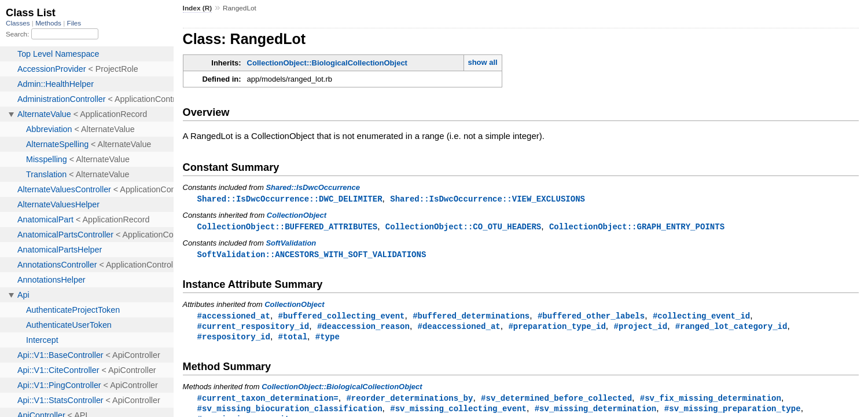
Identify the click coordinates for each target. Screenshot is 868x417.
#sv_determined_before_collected (556, 402)
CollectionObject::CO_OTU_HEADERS (463, 227)
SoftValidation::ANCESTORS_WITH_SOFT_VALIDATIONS (312, 256)
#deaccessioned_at (459, 329)
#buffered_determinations (471, 318)
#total (293, 340)
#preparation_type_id (557, 329)
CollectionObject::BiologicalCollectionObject (327, 63)
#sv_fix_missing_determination (711, 402)
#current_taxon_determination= (268, 402)
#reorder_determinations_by (409, 402)
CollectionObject (297, 216)
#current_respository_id (253, 329)
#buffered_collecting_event (342, 318)
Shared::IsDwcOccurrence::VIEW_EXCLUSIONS (488, 199)
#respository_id (234, 340)
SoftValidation (291, 244)
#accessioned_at (234, 318)
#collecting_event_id (701, 318)
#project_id (640, 329)
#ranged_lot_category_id (731, 329)
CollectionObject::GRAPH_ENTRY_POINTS (637, 227)
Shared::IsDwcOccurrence (313, 187)
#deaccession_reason (363, 329)
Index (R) (198, 8)
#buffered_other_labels (591, 318)
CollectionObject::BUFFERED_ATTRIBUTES (288, 227)
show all (482, 62)
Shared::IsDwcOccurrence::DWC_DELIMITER (290, 199)
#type (328, 340)
